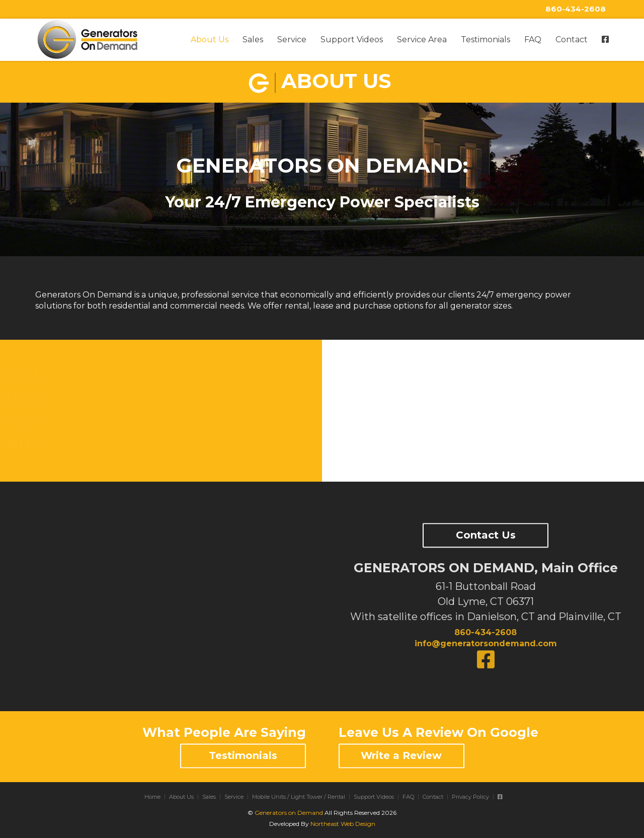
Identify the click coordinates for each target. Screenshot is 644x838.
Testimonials (486, 40)
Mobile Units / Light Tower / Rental (299, 797)
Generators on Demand (289, 813)
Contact (572, 40)
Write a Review (401, 755)
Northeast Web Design (343, 824)
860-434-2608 (576, 9)
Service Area (422, 40)
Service (292, 40)
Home (152, 797)
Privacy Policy (470, 797)
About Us (210, 40)
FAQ (533, 40)
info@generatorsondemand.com (486, 643)
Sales (253, 40)
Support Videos (352, 40)
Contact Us (486, 536)
